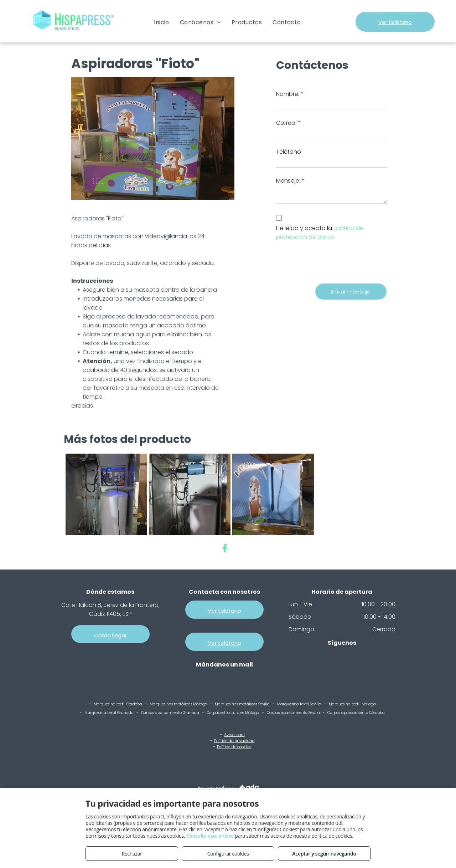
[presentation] (330, 262)
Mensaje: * (290, 181)
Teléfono (289, 152)
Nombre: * (290, 94)
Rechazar (132, 854)
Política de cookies (234, 747)
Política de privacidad (234, 741)
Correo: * (288, 123)
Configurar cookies (228, 854)
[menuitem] (162, 22)
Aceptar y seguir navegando (324, 854)
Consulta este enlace (210, 836)
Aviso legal (234, 735)
